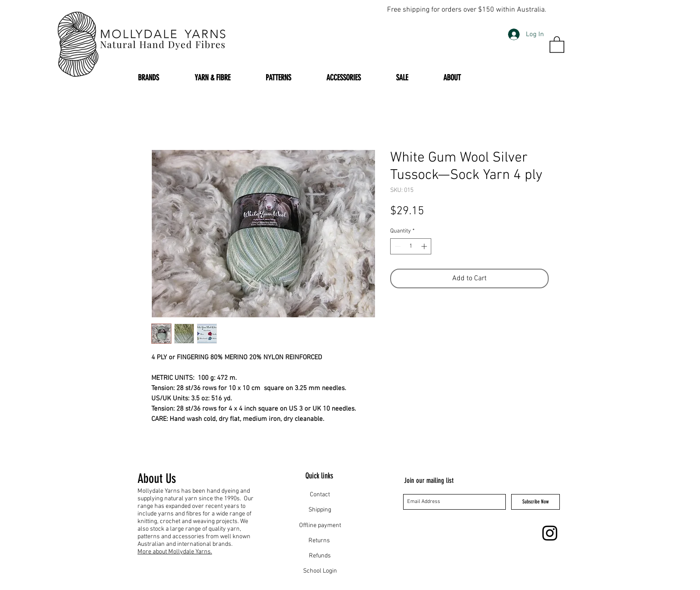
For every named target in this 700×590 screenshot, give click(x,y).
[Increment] (425, 246)
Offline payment (320, 526)
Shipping (320, 510)
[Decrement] (397, 246)
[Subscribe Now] (535, 502)
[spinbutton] (411, 246)
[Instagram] (550, 533)
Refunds (320, 556)
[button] (557, 44)
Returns (320, 541)
